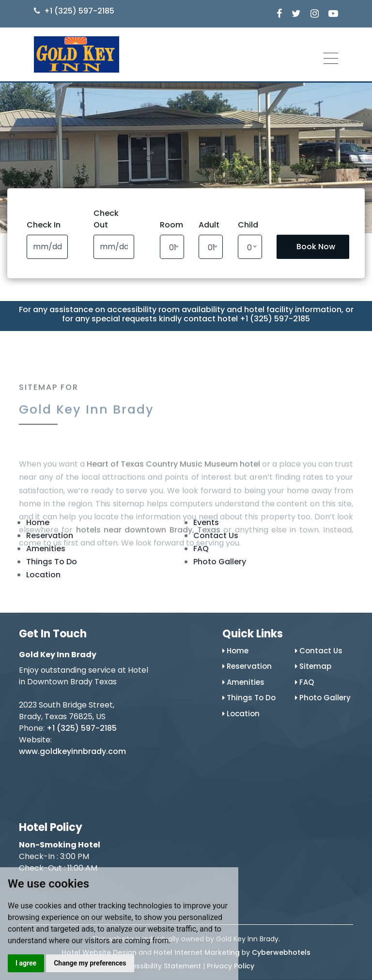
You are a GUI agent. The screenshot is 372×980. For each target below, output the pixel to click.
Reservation (50, 535)
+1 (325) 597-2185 (79, 11)
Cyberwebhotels (281, 952)
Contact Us (216, 535)
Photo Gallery (220, 562)
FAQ (201, 549)
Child (248, 225)
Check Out (106, 219)
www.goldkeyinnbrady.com (72, 751)
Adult (209, 225)
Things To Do (52, 562)
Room (171, 225)
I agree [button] (26, 963)
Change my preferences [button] (90, 963)
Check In (44, 225)
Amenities (46, 549)
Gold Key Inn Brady (86, 422)
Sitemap (313, 666)
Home (38, 522)
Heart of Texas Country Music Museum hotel (173, 497)
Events (206, 522)
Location (43, 575)
